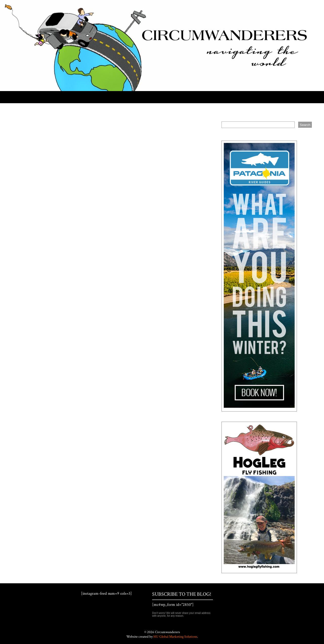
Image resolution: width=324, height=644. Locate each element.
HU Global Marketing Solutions (175, 637)
